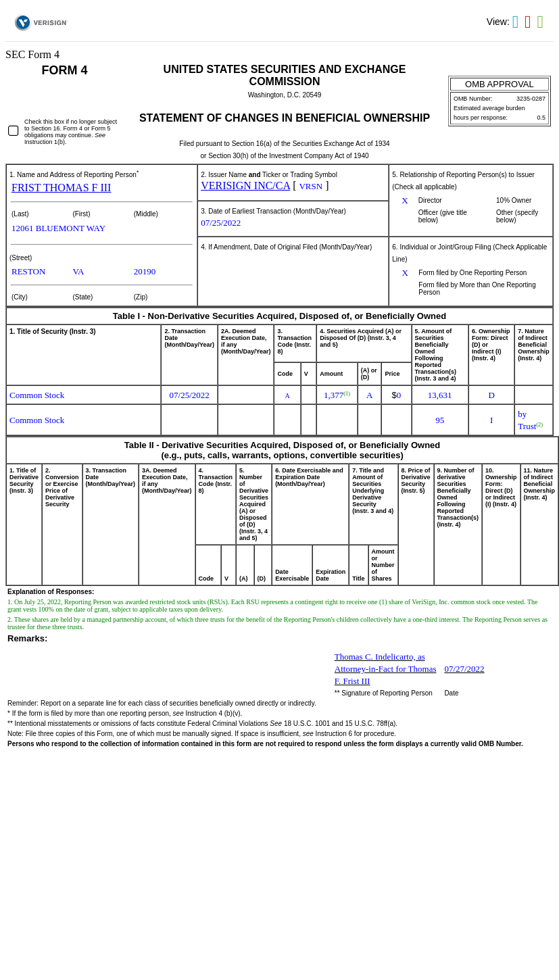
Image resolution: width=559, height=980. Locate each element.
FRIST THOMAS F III (61, 188)
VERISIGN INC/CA (245, 186)
